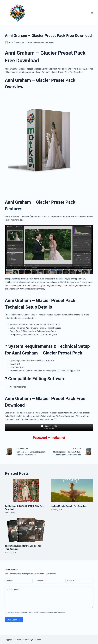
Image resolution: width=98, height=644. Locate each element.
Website (71, 581)
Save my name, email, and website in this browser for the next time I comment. (37, 613)
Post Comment (14, 620)
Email (40, 581)
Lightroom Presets (36, 42)
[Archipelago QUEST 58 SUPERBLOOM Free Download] (26, 490)
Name (10, 581)
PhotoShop (49, 42)
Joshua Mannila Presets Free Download (69, 506)
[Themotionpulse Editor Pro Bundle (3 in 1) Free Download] (26, 530)
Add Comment (14, 590)
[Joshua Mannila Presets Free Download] (72, 490)
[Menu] (92, 13)
